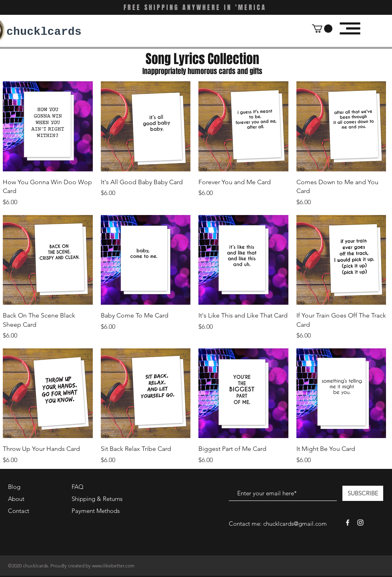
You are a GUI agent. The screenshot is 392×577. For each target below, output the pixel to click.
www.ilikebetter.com (113, 566)
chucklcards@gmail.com (295, 524)
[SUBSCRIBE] (363, 493)
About (16, 499)
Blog (14, 487)
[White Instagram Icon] (360, 523)
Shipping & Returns (97, 499)
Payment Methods (96, 511)
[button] (322, 29)
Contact (19, 511)
